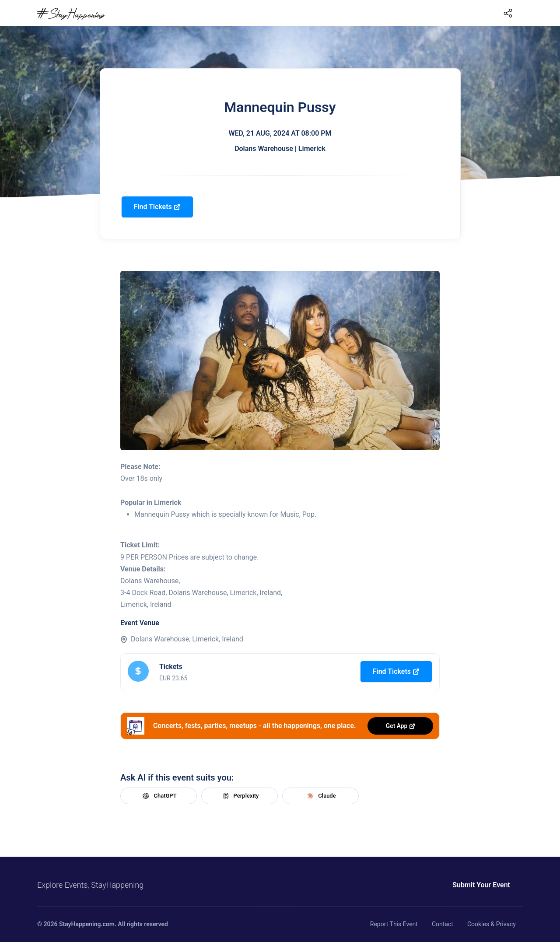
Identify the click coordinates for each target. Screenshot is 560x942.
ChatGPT (158, 796)
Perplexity (240, 796)
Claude (320, 796)
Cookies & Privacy (492, 924)
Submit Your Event (481, 885)
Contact (443, 924)
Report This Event (394, 924)
